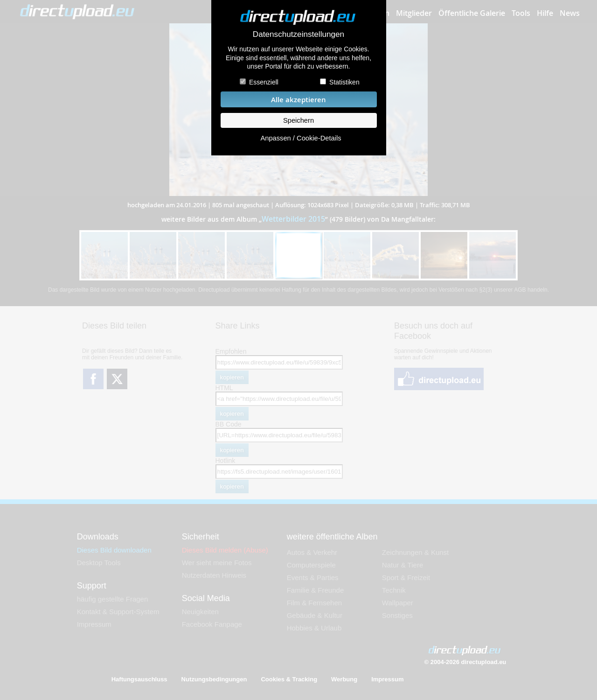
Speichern (298, 120)
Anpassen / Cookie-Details (301, 138)
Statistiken (344, 82)
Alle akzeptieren (298, 100)
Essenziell (264, 82)
